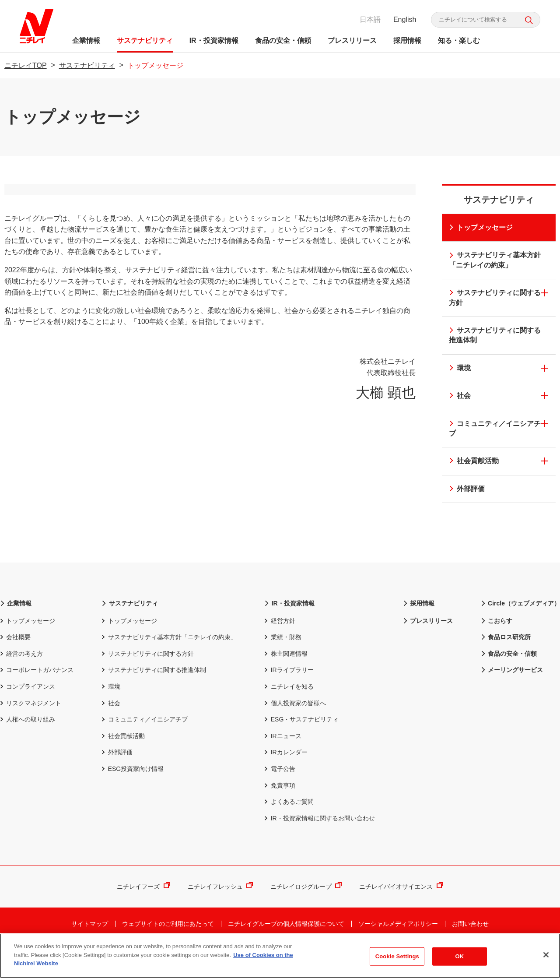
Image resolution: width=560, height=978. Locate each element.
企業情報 (88, 40)
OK (459, 957)
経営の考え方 (21, 676)
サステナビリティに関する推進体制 (494, 335)
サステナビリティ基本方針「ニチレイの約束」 (494, 260)
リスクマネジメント (31, 726)
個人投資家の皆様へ (295, 726)
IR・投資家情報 (216, 40)
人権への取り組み (28, 742)
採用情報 (409, 40)
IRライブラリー (289, 693)
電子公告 (280, 792)
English (402, 19)
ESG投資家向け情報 (133, 792)
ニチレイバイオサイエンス (401, 910)
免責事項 (280, 808)
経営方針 (280, 644)
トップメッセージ (480, 227)
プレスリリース (354, 40)
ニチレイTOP (26, 65)
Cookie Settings (397, 957)
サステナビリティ (147, 40)
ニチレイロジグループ (306, 910)
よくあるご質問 (289, 824)
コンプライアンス (28, 709)
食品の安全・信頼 (285, 40)
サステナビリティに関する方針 (494, 297)
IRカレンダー (286, 775)
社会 (459, 396)
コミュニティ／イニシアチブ (494, 428)
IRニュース (283, 759)
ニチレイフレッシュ (220, 910)
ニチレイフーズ (143, 910)
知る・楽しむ (461, 40)
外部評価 (466, 489)
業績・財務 (283, 660)
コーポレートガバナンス (37, 693)
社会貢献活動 (473, 461)
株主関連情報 (286, 676)
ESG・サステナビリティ (301, 742)
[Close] (546, 955)
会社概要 (15, 660)
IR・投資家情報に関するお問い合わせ (319, 841)
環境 (459, 368)
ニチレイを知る (289, 709)
